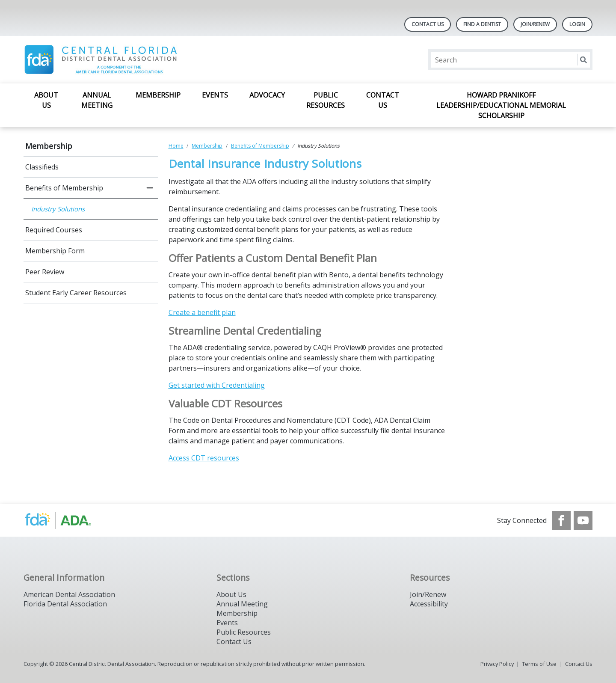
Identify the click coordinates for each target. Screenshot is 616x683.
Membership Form (55, 251)
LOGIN (577, 24)
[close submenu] (150, 188)
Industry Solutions (58, 209)
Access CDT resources (204, 458)
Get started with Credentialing (217, 385)
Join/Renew (535, 24)
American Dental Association (69, 594)
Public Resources (326, 100)
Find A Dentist (482, 24)
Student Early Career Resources (76, 293)
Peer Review (45, 272)
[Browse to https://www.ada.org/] (67, 520)
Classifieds (42, 167)
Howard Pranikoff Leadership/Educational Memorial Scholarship (501, 105)
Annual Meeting (97, 100)
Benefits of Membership (64, 188)
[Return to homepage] (134, 60)
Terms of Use (539, 664)
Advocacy (267, 95)
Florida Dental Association (65, 604)
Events (215, 95)
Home (176, 146)
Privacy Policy (497, 664)
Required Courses (54, 230)
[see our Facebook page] (561, 520)
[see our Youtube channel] (583, 520)
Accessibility (429, 604)
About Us (46, 100)
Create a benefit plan (202, 312)
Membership (158, 95)
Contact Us (428, 24)
